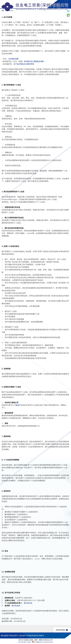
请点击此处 (28, 603)
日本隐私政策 (13, 59)
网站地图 (4, 635)
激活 (42, 635)
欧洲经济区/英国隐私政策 (34, 61)
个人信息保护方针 (22, 635)
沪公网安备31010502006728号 (42, 642)
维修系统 (31, 635)
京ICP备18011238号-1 (25, 642)
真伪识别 (38, 635)
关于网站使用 (12, 635)
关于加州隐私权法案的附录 (24, 64)
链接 (17, 405)
